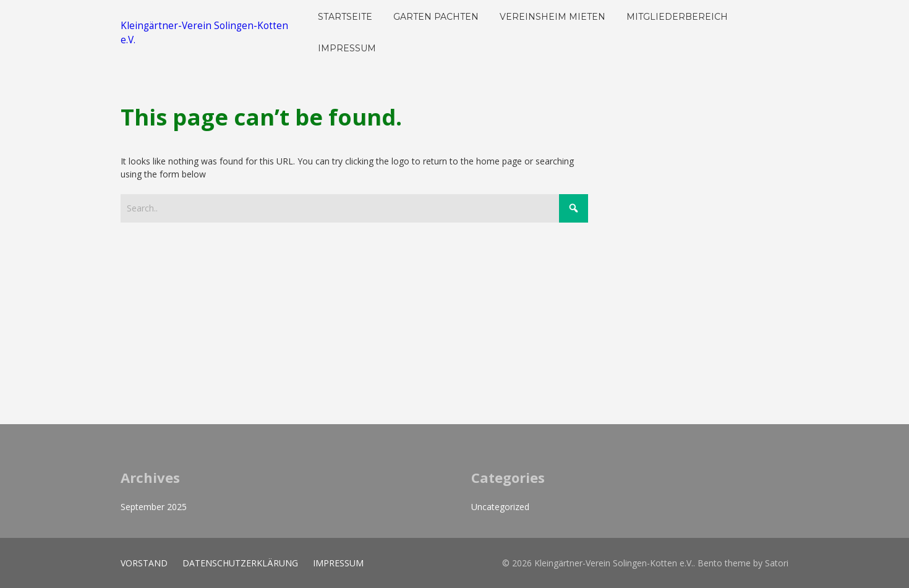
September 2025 (154, 507)
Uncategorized (500, 507)
